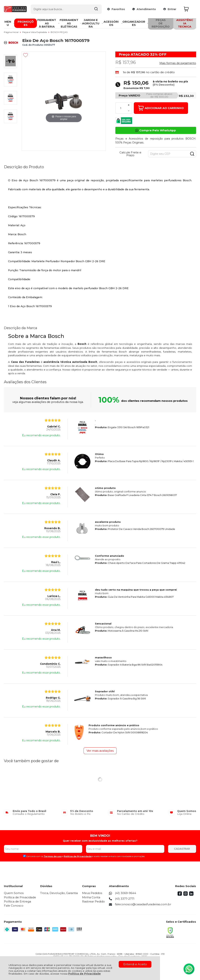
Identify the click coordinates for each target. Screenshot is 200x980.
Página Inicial (11, 32)
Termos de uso (53, 856)
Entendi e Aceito (135, 964)
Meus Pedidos (92, 893)
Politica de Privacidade (78, 856)
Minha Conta (91, 897)
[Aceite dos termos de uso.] (24, 856)
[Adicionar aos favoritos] (26, 55)
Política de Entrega (17, 901)
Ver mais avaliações (100, 751)
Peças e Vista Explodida (35, 32)
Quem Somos (14, 893)
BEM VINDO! (100, 836)
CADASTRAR (182, 849)
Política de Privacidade (84, 974)
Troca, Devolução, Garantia (59, 893)
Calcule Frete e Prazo (130, 154)
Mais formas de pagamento (178, 63)
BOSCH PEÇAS (59, 32)
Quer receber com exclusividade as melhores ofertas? (100, 841)
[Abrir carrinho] (189, 9)
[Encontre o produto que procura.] (96, 9)
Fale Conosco (14, 906)
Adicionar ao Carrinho (161, 108)
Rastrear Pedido (93, 901)
